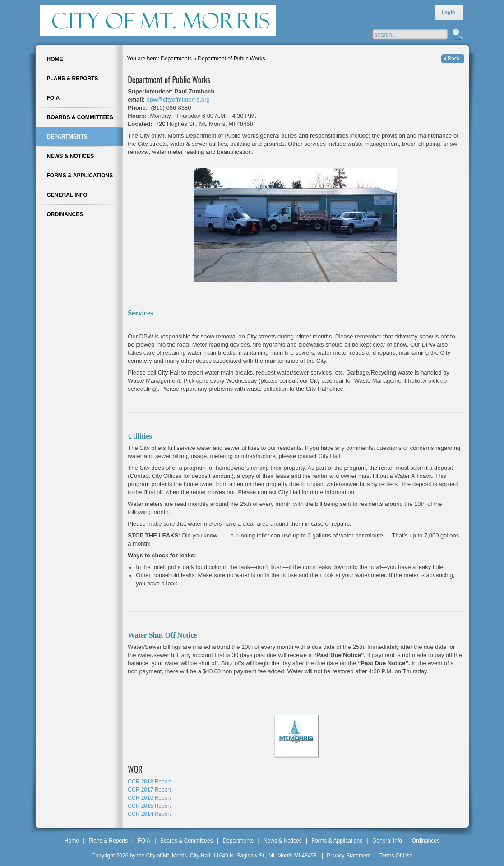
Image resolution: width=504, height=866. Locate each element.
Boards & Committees (187, 841)
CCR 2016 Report (149, 798)
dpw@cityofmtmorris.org (178, 100)
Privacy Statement (349, 856)
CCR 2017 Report (149, 790)
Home (72, 841)
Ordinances (426, 841)
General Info (387, 841)
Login (449, 12)
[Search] (419, 34)
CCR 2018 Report (149, 782)
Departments (238, 841)
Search (456, 35)
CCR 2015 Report (149, 806)
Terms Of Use (396, 856)
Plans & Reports (109, 841)
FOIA (144, 841)
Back (454, 59)
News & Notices (283, 841)
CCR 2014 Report (149, 814)
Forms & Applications (337, 841)
